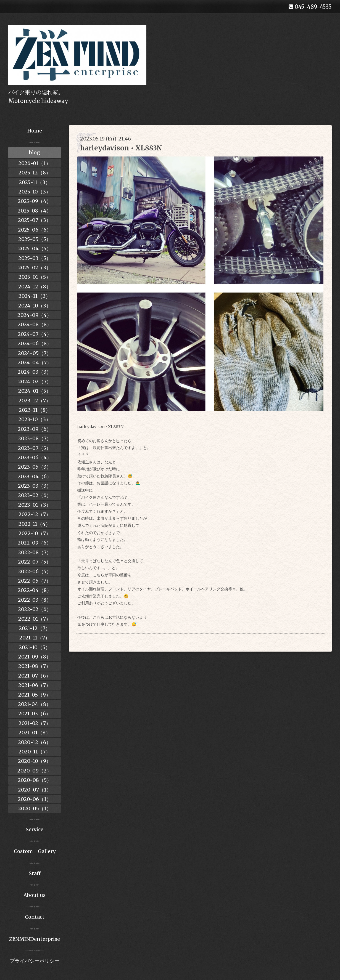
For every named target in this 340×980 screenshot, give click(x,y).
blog (35, 152)
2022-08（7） (35, 552)
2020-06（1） (35, 799)
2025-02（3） (35, 268)
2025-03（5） (35, 258)
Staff (35, 873)
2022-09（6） (35, 543)
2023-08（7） (35, 438)
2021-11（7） (35, 638)
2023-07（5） (35, 448)
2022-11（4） (35, 524)
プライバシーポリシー (35, 961)
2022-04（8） (35, 590)
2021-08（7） (35, 666)
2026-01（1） (35, 163)
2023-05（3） (35, 467)
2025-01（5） (35, 277)
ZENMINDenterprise (35, 939)
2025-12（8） (35, 173)
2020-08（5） (35, 780)
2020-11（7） (35, 752)
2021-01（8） (35, 733)
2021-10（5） (35, 647)
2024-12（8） (35, 287)
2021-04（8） (35, 704)
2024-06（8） (35, 343)
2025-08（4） (35, 211)
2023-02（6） (35, 495)
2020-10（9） (35, 761)
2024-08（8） (35, 324)
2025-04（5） (35, 249)
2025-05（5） (35, 239)
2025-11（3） (35, 182)
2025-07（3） (35, 220)
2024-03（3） (35, 372)
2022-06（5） (35, 571)
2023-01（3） (35, 505)
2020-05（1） (35, 808)
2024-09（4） (35, 315)
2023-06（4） (35, 457)
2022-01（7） (35, 619)
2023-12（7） (35, 401)
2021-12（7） (35, 628)
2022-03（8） (35, 600)
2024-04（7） (35, 362)
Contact (35, 917)
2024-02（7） (35, 382)
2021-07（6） (35, 676)
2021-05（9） (35, 695)
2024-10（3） (35, 306)
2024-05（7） (35, 353)
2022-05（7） (35, 581)
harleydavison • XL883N (121, 148)
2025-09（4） (35, 201)
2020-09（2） (35, 771)
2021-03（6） (35, 714)
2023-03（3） (35, 486)
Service (35, 829)
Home (35, 131)
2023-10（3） (35, 419)
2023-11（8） (35, 410)
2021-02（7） (35, 723)
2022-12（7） (35, 514)
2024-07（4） (35, 334)
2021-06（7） (35, 685)
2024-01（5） (35, 391)
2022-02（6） (35, 609)
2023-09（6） (35, 429)
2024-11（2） (35, 296)
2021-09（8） (35, 657)
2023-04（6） (35, 476)
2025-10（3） (35, 192)
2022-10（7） (35, 533)
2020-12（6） (35, 742)
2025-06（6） (35, 230)
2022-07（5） (35, 562)
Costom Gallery (35, 851)
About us (35, 895)
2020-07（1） (35, 790)
